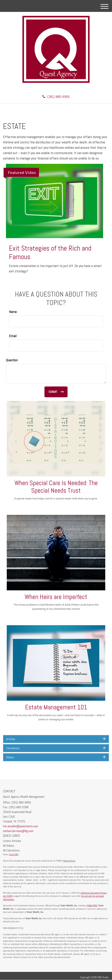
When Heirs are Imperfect (56, 597)
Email (13, 336)
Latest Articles (12, 841)
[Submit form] (56, 392)
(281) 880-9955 (56, 97)
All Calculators (11, 850)
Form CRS (14, 854)
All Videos (9, 846)
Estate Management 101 (56, 707)
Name (13, 312)
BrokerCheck (69, 861)
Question (12, 360)
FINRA (90, 906)
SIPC (95, 906)
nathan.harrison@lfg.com (18, 831)
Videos (56, 757)
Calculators (56, 748)
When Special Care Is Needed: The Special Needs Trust (56, 487)
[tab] (56, 739)
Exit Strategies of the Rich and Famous (50, 252)
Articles (56, 739)
